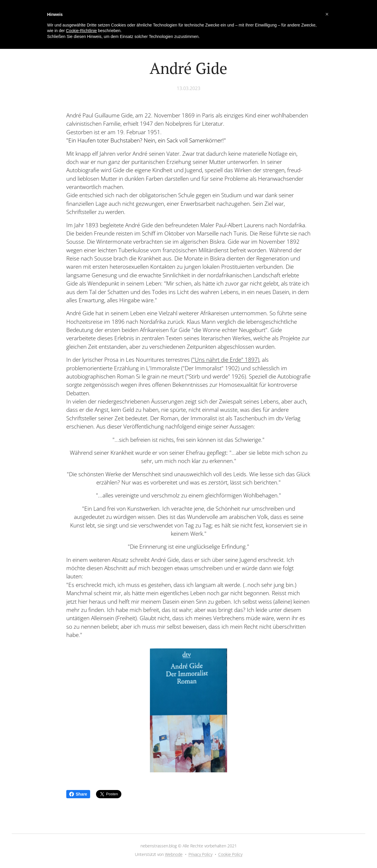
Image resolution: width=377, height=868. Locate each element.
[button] (327, 14)
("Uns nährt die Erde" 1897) (225, 360)
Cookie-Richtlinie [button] (81, 31)
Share (78, 794)
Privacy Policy (200, 854)
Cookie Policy (230, 854)
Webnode (174, 854)
